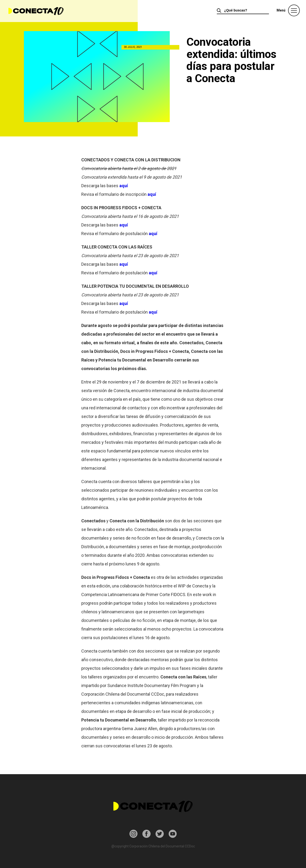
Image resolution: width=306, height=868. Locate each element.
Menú (281, 10)
